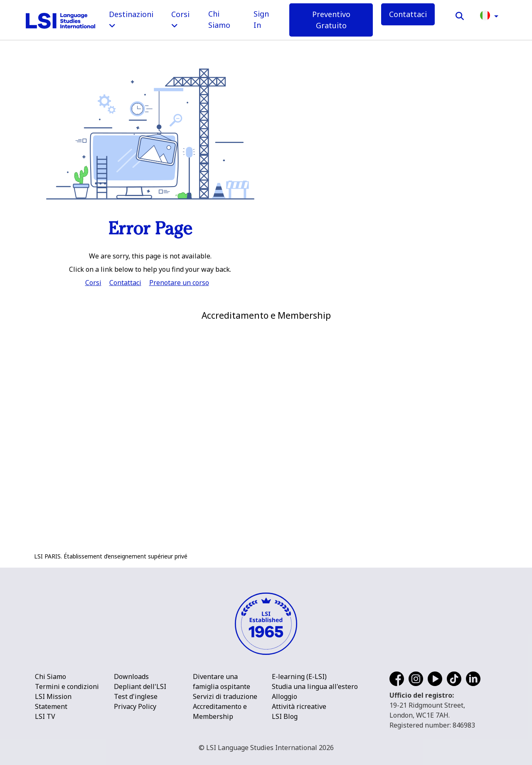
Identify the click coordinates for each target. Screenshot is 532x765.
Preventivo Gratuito (331, 20)
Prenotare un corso (179, 283)
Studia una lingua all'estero (315, 686)
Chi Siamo (219, 19)
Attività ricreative (299, 706)
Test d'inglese (136, 696)
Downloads (131, 676)
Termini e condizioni (67, 686)
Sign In (261, 19)
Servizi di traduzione (225, 696)
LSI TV (45, 716)
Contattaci (408, 14)
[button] (489, 15)
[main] (266, 145)
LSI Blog (285, 716)
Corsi (93, 283)
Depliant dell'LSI (140, 686)
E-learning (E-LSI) (299, 676)
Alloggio (284, 696)
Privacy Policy (135, 706)
